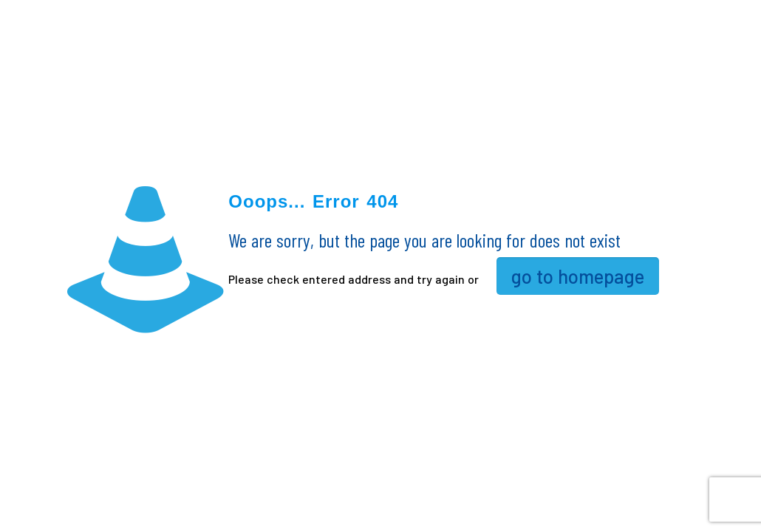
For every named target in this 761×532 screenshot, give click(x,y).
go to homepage (578, 276)
